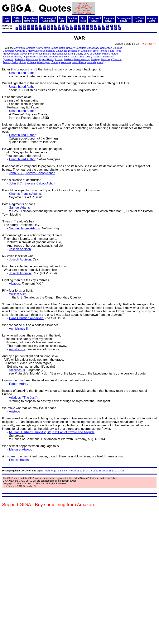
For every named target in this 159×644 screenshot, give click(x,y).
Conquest (81, 48)
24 (119, 471)
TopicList (62, 20)
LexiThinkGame (139, 20)
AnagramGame (152, 20)
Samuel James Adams (24, 228)
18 (100, 471)
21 (110, 471)
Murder (115, 54)
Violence (32, 62)
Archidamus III (19, 329)
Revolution (32, 59)
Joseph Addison (20, 249)
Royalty (59, 59)
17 (97, 471)
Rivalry (50, 59)
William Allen (18, 294)
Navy (19, 57)
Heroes (39, 54)
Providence (108, 57)
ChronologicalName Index (48, 20)
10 (74, 471)
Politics (97, 57)
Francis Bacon (19, 460)
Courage (118, 48)
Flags (111, 51)
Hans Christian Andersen (26, 318)
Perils (82, 57)
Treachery (106, 59)
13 (84, 471)
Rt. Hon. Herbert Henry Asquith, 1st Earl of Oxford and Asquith (51, 432)
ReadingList (72, 20)
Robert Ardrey (19, 384)
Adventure (20, 48)
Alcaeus (14, 284)
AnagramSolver (109, 20)
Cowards (20, 51)
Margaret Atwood (21, 449)
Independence (60, 54)
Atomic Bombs (50, 48)
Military (106, 54)
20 (106, 471)
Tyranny (7, 62)
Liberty (79, 54)
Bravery (70, 48)
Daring (38, 51)
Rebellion (20, 59)
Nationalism (9, 57)
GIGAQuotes (17, 20)
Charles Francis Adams (25, 194)
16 (94, 471)
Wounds (91, 62)
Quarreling (9, 59)
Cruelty (30, 51)
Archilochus (17, 349)
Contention (106, 48)
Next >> (49, 471)
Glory (16, 54)
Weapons (66, 62)
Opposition (29, 57)
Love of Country (93, 54)
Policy (89, 57)
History (47, 54)
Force (118, 51)
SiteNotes (83, 20)
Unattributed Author (22, 73)
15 (91, 471)
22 (113, 471)
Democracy (49, 51)
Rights (42, 59)
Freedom (8, 54)
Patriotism (65, 57)
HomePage (7, 20)
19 (103, 471)
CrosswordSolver (95, 20)
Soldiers (68, 59)
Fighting (103, 51)
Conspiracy (93, 48)
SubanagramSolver (124, 20)
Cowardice (9, 51)
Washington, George (48, 62)
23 (116, 471)
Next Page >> (149, 44)
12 (81, 471)
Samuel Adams (19, 208)
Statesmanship (82, 59)
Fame (95, 51)
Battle (62, 48)
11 (78, 471)
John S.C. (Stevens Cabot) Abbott (32, 173)
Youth (100, 62)
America (31, 48)
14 (87, 471)
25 (123, 471)
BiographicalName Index (31, 20)
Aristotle (15, 411)
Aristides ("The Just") (23, 398)
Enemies (86, 51)
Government (27, 54)
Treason (117, 59)
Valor (15, 62)
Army (39, 48)
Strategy (95, 59)
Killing (72, 54)
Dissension (74, 51)
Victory (22, 62)
